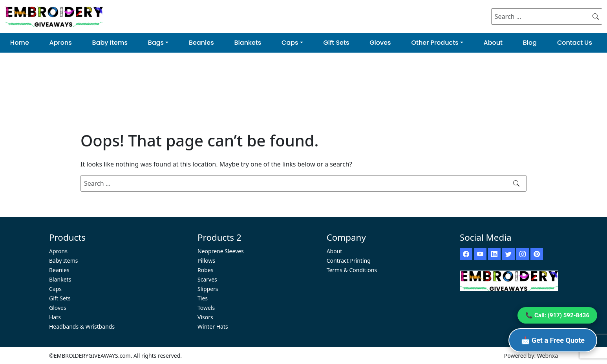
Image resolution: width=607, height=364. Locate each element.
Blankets (248, 43)
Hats (55, 317)
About (493, 43)
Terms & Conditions (352, 270)
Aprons (61, 43)
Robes (205, 270)
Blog (530, 43)
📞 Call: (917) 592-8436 (557, 315)
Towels (206, 308)
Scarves (207, 279)
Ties (203, 298)
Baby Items (110, 43)
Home (20, 43)
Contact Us (575, 43)
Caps (290, 43)
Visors (205, 317)
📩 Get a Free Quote (553, 340)
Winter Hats (213, 327)
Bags (156, 43)
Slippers (208, 289)
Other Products (435, 43)
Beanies (201, 43)
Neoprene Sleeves (221, 251)
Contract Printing (349, 261)
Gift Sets (336, 43)
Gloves (380, 43)
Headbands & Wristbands (82, 327)
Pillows (206, 261)
